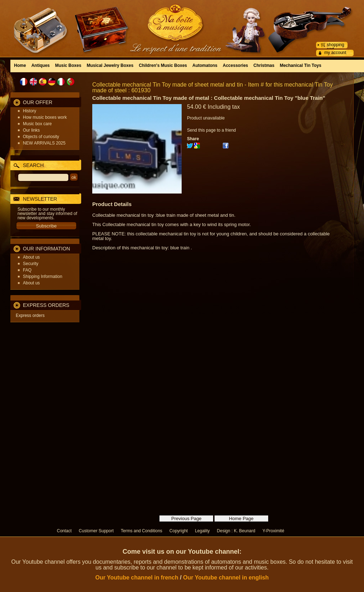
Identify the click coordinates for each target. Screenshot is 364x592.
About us (31, 257)
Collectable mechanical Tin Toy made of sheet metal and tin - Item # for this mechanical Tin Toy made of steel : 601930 (213, 87)
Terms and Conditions (142, 531)
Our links (31, 130)
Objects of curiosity (41, 137)
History (29, 111)
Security (31, 264)
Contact (64, 531)
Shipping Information (43, 277)
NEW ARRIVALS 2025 (44, 143)
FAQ (27, 270)
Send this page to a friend (211, 130)
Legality (202, 531)
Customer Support (96, 531)
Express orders (30, 315)
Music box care (37, 124)
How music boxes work (45, 117)
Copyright (179, 531)
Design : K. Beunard (236, 531)
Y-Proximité (273, 531)
